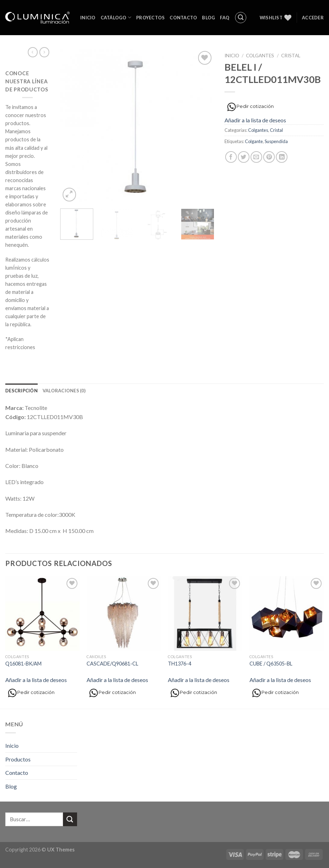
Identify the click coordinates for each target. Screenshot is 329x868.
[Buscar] (241, 18)
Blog (208, 18)
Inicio (88, 18)
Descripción (21, 391)
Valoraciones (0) (64, 391)
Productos (18, 759)
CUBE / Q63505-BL (271, 664)
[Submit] (70, 819)
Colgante (254, 141)
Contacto (183, 18)
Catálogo (116, 17)
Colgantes (260, 56)
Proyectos (150, 18)
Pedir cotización (251, 107)
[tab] (21, 391)
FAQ (225, 18)
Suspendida (276, 141)
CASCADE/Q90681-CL (112, 664)
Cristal (291, 56)
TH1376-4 (179, 664)
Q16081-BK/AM (23, 664)
